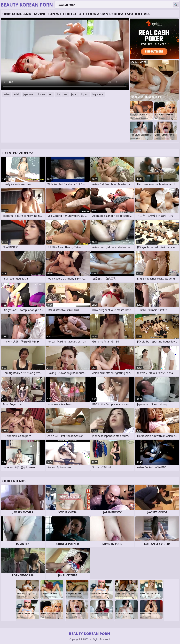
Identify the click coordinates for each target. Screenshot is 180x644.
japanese (28, 94)
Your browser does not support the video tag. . (65, 54)
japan (74, 94)
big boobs (98, 94)
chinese (41, 94)
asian (7, 94)
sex (51, 94)
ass (66, 94)
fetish (17, 94)
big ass (85, 94)
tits (58, 94)
